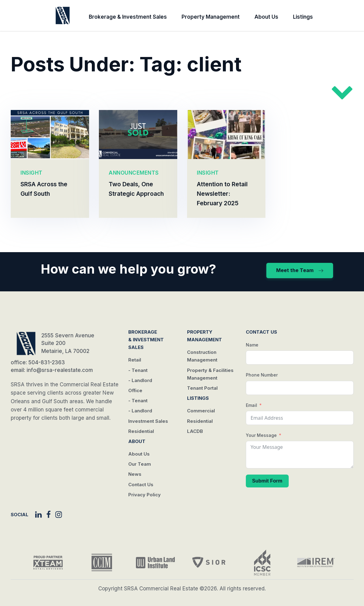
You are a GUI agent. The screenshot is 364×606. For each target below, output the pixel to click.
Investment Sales (148, 421)
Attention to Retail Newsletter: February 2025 (222, 194)
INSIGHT (32, 173)
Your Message (261, 435)
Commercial (201, 411)
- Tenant (138, 370)
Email (251, 405)
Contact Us (141, 485)
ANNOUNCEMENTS (134, 173)
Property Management (211, 17)
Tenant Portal (202, 388)
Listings (303, 17)
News (135, 474)
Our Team (140, 464)
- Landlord (140, 380)
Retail (135, 360)
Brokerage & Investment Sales (128, 17)
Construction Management (202, 356)
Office (135, 390)
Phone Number (262, 375)
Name (252, 345)
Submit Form (267, 481)
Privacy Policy (144, 495)
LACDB (195, 431)
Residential (141, 431)
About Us (266, 17)
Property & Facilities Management (210, 374)
